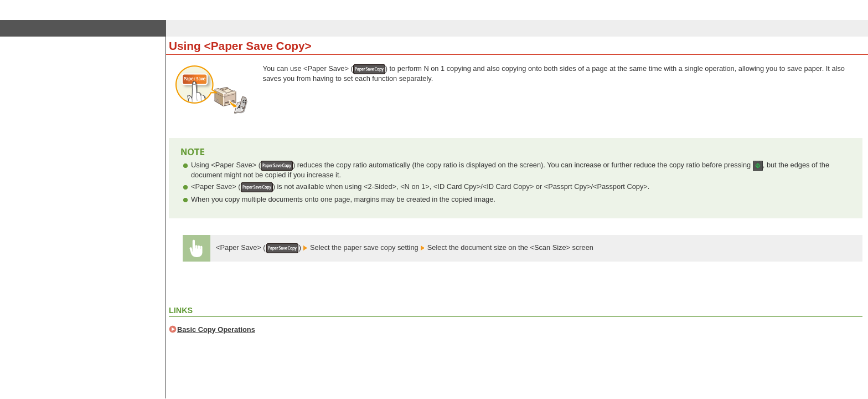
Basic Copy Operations (216, 329)
